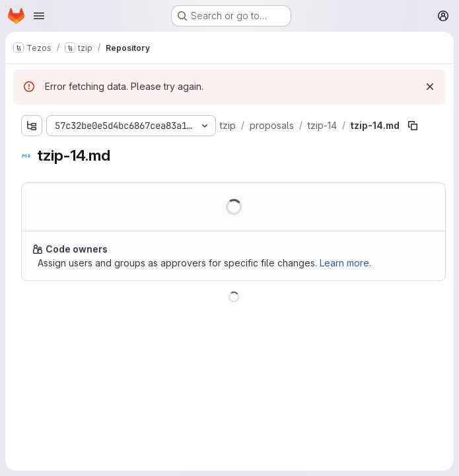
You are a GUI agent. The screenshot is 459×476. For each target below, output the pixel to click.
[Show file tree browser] (32, 126)
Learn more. (345, 263)
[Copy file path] (413, 126)
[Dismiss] (430, 87)
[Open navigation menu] (39, 16)
